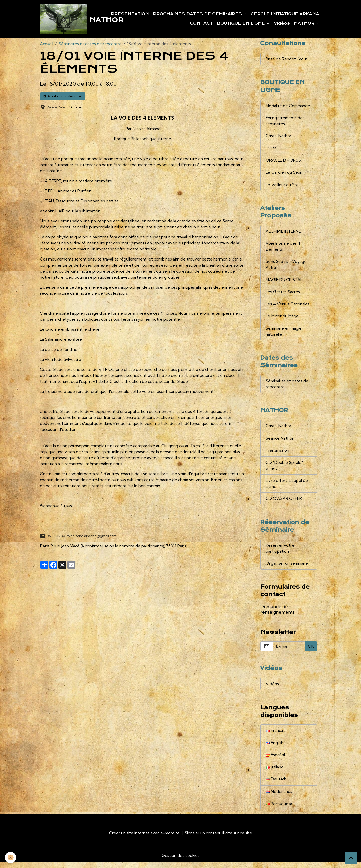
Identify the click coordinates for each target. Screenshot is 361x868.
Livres (271, 149)
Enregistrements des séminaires (285, 122)
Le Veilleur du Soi (282, 186)
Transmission (278, 454)
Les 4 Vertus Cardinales (288, 307)
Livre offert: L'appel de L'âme (287, 488)
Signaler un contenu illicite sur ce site (219, 839)
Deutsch (276, 785)
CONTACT (201, 24)
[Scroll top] (351, 858)
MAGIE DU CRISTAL (284, 282)
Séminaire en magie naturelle (284, 334)
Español (275, 760)
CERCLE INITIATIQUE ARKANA (285, 14)
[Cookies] (11, 858)
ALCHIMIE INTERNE (283, 233)
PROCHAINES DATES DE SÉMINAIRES (198, 14)
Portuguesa (279, 809)
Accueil (47, 44)
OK (311, 651)
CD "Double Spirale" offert (284, 469)
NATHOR (305, 24)
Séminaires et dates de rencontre (90, 44)
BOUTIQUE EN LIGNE (242, 24)
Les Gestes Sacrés (283, 294)
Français (276, 736)
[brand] (67, 19)
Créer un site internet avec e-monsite (144, 839)
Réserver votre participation (280, 553)
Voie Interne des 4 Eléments (283, 248)
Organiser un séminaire (287, 568)
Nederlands (279, 797)
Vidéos (282, 24)
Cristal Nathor (279, 137)
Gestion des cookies (180, 861)
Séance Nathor (280, 442)
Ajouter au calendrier (63, 96)
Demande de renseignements (277, 614)
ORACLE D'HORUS (283, 162)
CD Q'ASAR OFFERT (285, 503)
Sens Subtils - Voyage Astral (286, 267)
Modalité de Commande (288, 107)
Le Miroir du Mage (282, 319)
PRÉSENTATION (130, 14)
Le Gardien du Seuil (284, 174)
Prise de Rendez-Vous (287, 60)
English (275, 748)
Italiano (275, 772)
